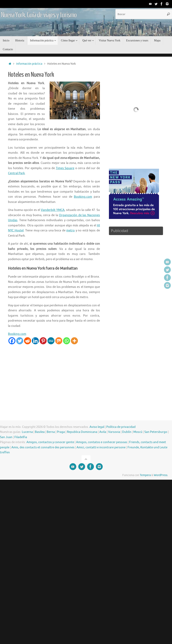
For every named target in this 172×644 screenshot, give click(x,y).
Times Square (65, 168)
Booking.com (83, 197)
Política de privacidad (121, 427)
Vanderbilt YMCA (53, 210)
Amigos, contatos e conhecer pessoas (102, 442)
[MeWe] (51, 341)
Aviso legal (97, 427)
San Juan (6, 437)
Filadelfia (21, 437)
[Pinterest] (43, 341)
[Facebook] (12, 341)
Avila (103, 432)
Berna (51, 432)
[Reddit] (28, 341)
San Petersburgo (156, 432)
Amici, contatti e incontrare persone (101, 447)
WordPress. (161, 475)
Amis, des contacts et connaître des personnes (43, 447)
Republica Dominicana (82, 432)
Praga (61, 432)
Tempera (145, 475)
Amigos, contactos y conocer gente (50, 442)
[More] (74, 341)
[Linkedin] (35, 341)
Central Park (16, 173)
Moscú (138, 432)
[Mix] (59, 341)
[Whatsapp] (67, 341)
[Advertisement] (77, 374)
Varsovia (114, 432)
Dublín (127, 432)
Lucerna (27, 432)
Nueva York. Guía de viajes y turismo (39, 15)
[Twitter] (20, 341)
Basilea (40, 432)
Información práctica (29, 64)
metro (70, 231)
